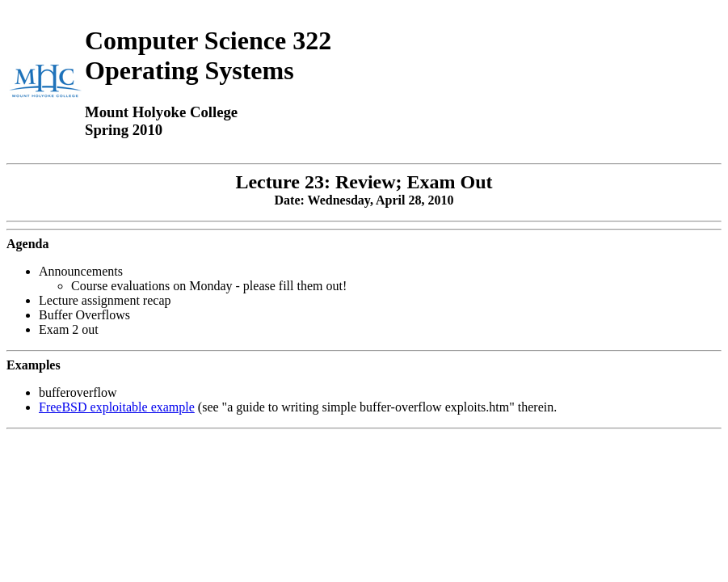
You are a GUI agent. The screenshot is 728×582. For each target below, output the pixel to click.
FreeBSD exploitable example (117, 407)
